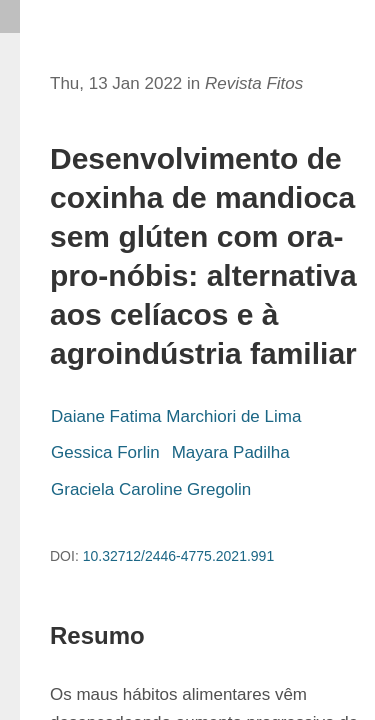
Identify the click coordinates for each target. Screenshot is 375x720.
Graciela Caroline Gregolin (151, 489)
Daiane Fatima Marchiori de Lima (176, 416)
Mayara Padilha (231, 452)
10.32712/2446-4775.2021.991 (179, 556)
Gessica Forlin (105, 452)
